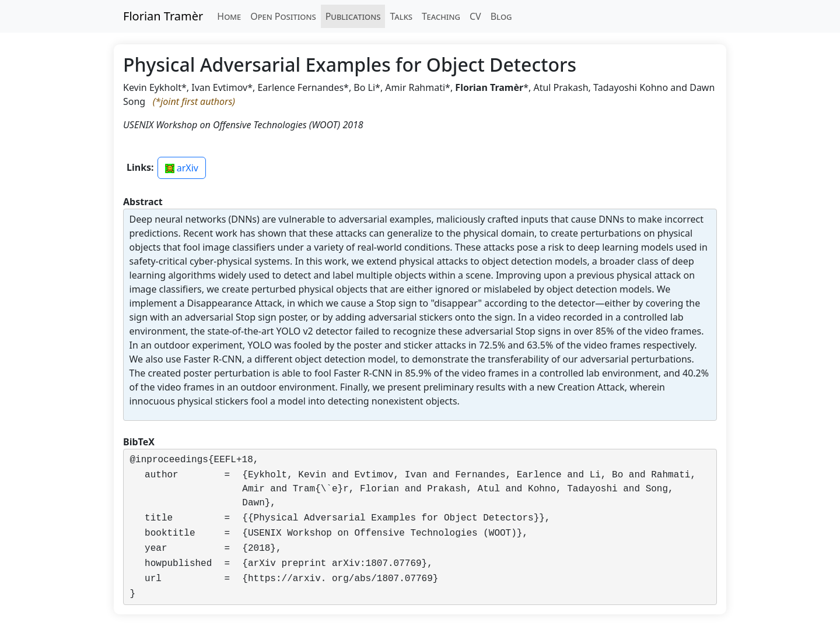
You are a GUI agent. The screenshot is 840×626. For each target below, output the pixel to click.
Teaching (441, 16)
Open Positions (283, 16)
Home (229, 16)
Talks (401, 16)
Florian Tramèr (163, 16)
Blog (501, 16)
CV (475, 16)
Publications (353, 16)
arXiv (182, 168)
